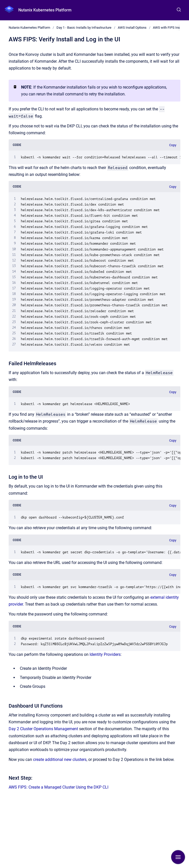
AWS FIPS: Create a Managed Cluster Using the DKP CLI (59, 787)
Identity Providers (105, 654)
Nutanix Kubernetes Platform (45, 10)
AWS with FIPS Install (169, 28)
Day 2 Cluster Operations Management (43, 729)
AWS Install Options (132, 28)
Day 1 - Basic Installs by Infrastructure (84, 28)
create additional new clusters (60, 759)
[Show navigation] (178, 857)
